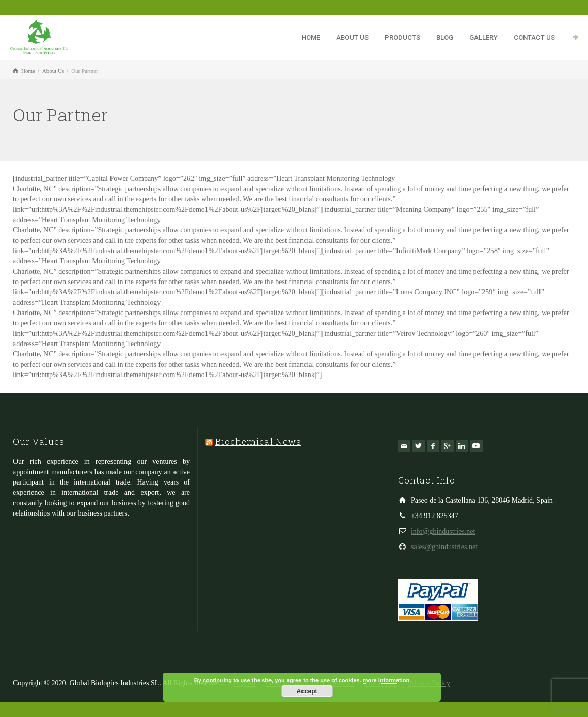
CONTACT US (534, 37)
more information (386, 680)
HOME (311, 37)
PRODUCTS (402, 37)
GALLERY (483, 37)
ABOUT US (352, 37)
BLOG (445, 37)
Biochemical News (258, 441)
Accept (307, 691)
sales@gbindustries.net (444, 547)
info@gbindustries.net (443, 531)
